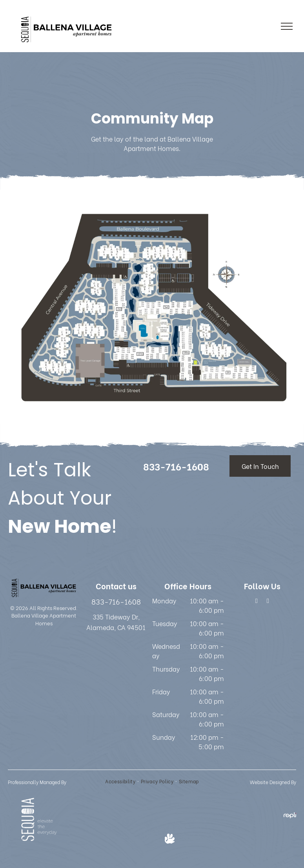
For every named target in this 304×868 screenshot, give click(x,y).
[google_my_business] (268, 602)
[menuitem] (121, 781)
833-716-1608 (116, 601)
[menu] (287, 26)
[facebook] (257, 602)
